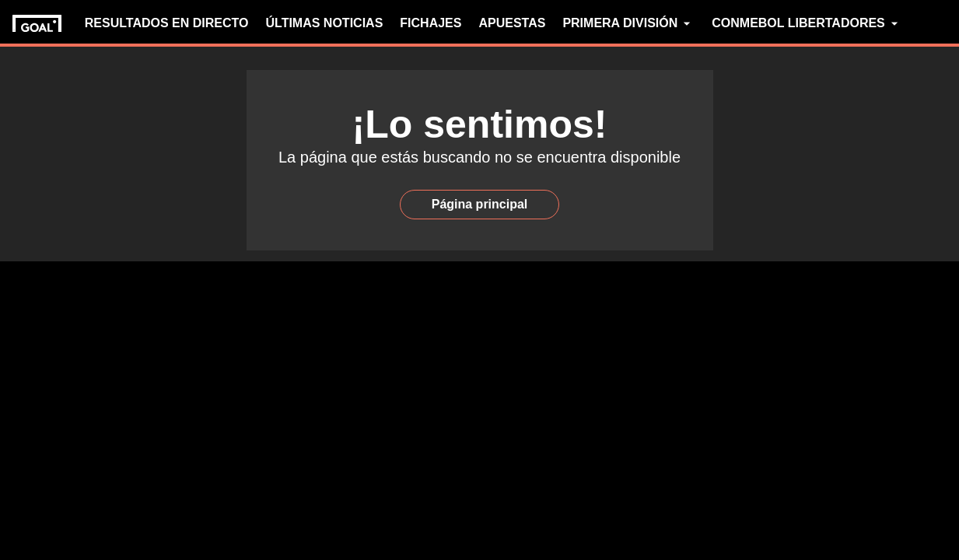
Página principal (480, 204)
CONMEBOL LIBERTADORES (807, 23)
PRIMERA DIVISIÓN (628, 23)
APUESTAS (512, 23)
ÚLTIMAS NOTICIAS (325, 23)
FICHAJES (430, 23)
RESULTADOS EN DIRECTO (167, 23)
